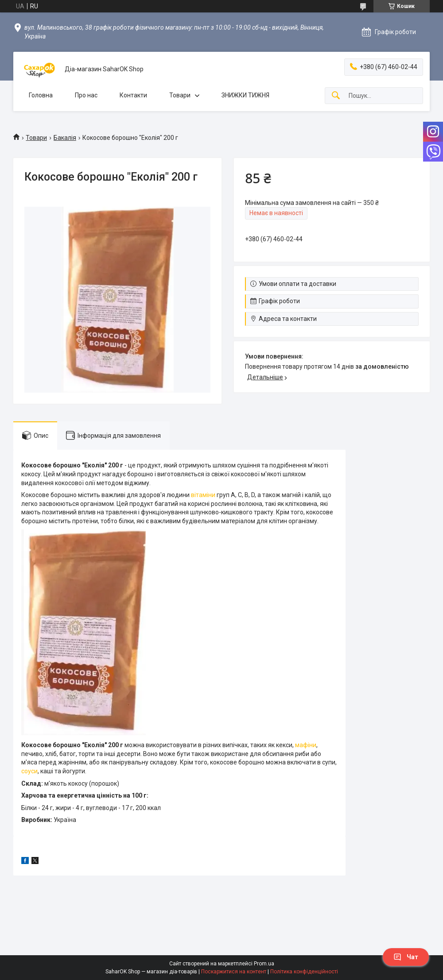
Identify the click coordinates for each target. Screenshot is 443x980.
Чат (406, 957)
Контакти (133, 95)
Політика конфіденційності (304, 972)
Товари (180, 95)
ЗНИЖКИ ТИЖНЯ (245, 95)
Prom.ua (264, 964)
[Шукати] (336, 96)
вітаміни (203, 495)
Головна (41, 95)
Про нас (86, 95)
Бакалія (65, 138)
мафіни (306, 745)
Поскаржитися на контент (234, 972)
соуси (29, 771)
